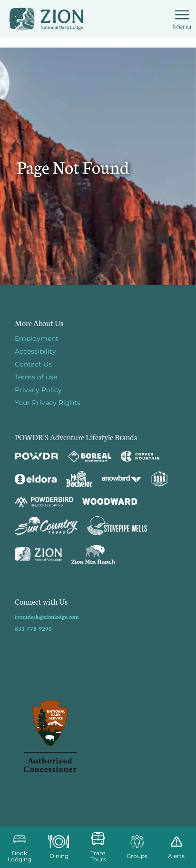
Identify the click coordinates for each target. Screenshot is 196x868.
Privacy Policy (38, 390)
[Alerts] (176, 847)
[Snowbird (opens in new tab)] (122, 479)
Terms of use (36, 377)
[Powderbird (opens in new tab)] (44, 502)
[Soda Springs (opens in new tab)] (159, 479)
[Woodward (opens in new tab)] (110, 502)
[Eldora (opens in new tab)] (36, 479)
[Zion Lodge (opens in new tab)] (38, 554)
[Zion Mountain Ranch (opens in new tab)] (93, 554)
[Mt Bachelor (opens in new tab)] (79, 479)
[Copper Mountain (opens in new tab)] (140, 456)
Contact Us (33, 364)
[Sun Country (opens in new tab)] (46, 526)
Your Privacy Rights (48, 403)
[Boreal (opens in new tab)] (90, 456)
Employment (37, 338)
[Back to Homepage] (98, 737)
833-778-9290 (33, 628)
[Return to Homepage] (46, 19)
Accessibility (35, 351)
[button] (20, 847)
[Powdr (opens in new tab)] (37, 456)
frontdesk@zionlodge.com (47, 616)
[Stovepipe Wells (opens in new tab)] (117, 526)
